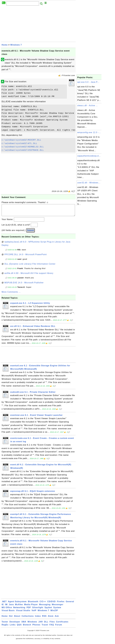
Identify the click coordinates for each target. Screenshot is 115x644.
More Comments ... (11, 294)
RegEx (5, 627)
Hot (11, 619)
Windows (32, 624)
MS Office (7, 610)
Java (11, 607)
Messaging (45, 607)
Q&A (19, 627)
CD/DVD (51, 604)
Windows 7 (16, 45)
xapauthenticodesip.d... (89, 156)
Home (5, 45)
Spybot (48, 610)
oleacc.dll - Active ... (88, 105)
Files (52, 624)
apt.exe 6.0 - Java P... (88, 82)
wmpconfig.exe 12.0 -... (89, 132)
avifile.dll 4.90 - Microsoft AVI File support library (29, 276)
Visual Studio (23, 613)
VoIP (34, 613)
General (70, 604)
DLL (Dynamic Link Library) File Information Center (30, 266)
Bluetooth (33, 604)
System (57, 610)
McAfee (19, 607)
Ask (57, 619)
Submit (30, 233)
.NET (4, 604)
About (17, 619)
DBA (24, 624)
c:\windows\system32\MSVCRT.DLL (21, 140)
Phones (36, 627)
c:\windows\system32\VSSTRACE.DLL (23, 150)
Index (38, 619)
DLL (46, 624)
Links (13, 627)
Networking (19, 610)
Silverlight (38, 610)
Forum (59, 627)
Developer (15, 624)
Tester (5, 624)
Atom (51, 619)
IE (3, 607)
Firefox (61, 604)
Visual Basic (8, 613)
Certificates (62, 624)
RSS (44, 619)
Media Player (31, 607)
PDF (29, 610)
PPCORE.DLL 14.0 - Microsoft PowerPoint (26, 257)
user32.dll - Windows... (89, 183)
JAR (41, 624)
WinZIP (54, 613)
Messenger (58, 607)
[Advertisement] (38, 24)
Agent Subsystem (17, 604)
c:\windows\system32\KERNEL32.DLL (23, 147)
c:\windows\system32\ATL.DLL (19, 144)
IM (6, 607)
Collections (28, 619)
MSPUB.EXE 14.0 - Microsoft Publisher (24, 285)
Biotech (27, 627)
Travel (45, 627)
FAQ (52, 627)
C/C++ (43, 604)
